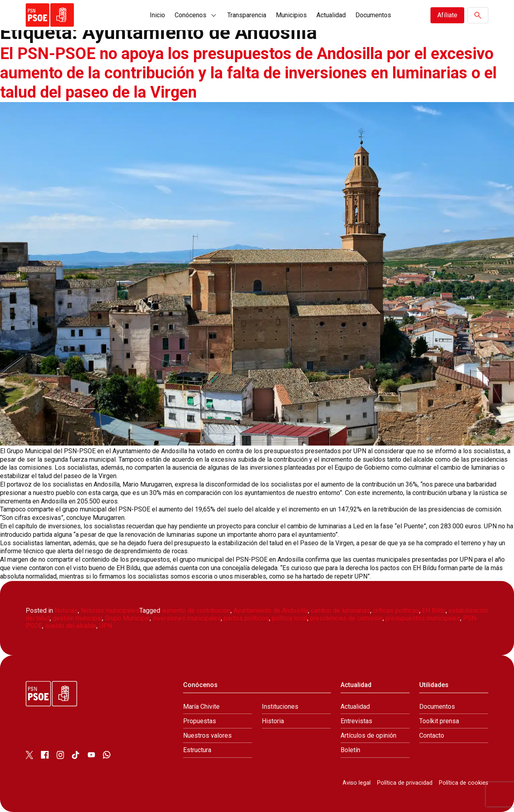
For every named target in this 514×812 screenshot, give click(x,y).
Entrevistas (356, 721)
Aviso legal (357, 783)
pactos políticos (246, 618)
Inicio (157, 15)
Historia (273, 721)
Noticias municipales (110, 611)
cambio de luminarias (341, 611)
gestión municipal (77, 618)
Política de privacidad (405, 783)
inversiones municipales (187, 618)
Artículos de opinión (368, 735)
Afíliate (447, 15)
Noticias (66, 611)
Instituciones (280, 707)
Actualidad (331, 15)
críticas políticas (396, 611)
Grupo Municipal (127, 618)
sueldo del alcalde (71, 626)
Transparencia (247, 15)
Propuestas (200, 721)
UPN (106, 626)
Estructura (197, 750)
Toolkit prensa (439, 721)
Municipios (291, 15)
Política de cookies (464, 783)
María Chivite (201, 707)
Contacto (432, 735)
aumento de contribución (196, 611)
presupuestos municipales (423, 618)
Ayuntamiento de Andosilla (271, 611)
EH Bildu (434, 611)
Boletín (350, 750)
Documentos (373, 15)
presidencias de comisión (346, 618)
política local (290, 618)
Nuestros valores (207, 735)
